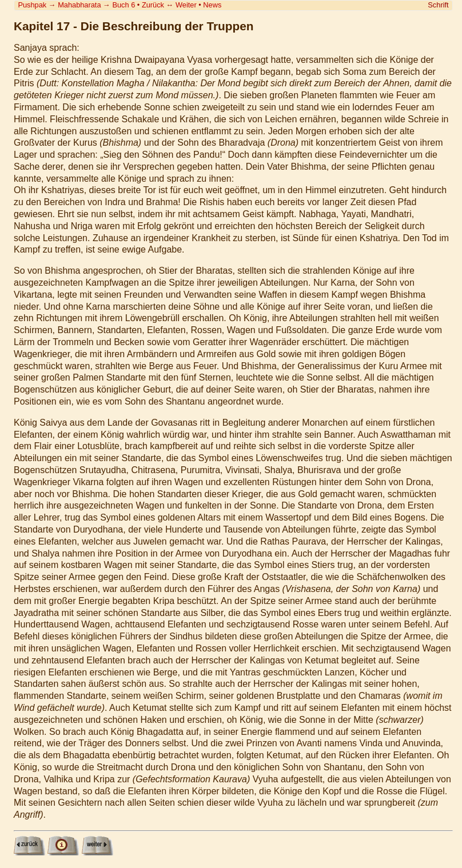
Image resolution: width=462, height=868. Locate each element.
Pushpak (32, 5)
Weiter (186, 5)
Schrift (438, 5)
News (212, 5)
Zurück (153, 5)
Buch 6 (124, 5)
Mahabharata (79, 5)
